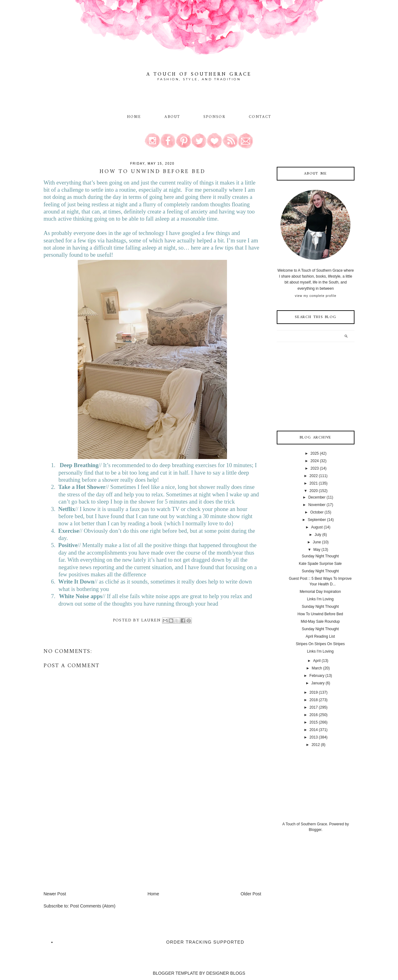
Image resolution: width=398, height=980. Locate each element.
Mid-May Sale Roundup (320, 621)
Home (134, 117)
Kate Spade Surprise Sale (320, 564)
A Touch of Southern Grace (199, 74)
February (317, 676)
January (318, 683)
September (317, 520)
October (317, 512)
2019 (314, 692)
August (317, 527)
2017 (314, 707)
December (317, 497)
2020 (314, 491)
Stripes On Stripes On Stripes (320, 644)
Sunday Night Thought (320, 556)
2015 (314, 722)
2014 (314, 730)
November (317, 505)
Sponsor (215, 117)
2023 (315, 468)
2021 (314, 483)
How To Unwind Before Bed (320, 614)
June (317, 542)
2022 (314, 476)
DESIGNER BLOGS (226, 973)
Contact (260, 117)
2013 (314, 737)
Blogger (315, 830)
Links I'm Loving (320, 599)
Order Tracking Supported (205, 942)
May (317, 550)
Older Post (251, 894)
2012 (316, 745)
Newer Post (55, 894)
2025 (315, 453)
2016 (314, 715)
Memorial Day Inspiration (320, 592)
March (317, 668)
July (318, 535)
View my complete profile (315, 296)
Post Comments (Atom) (93, 906)
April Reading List (320, 636)
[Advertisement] (90, 847)
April (317, 661)
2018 (314, 700)
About (173, 117)
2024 (315, 461)
